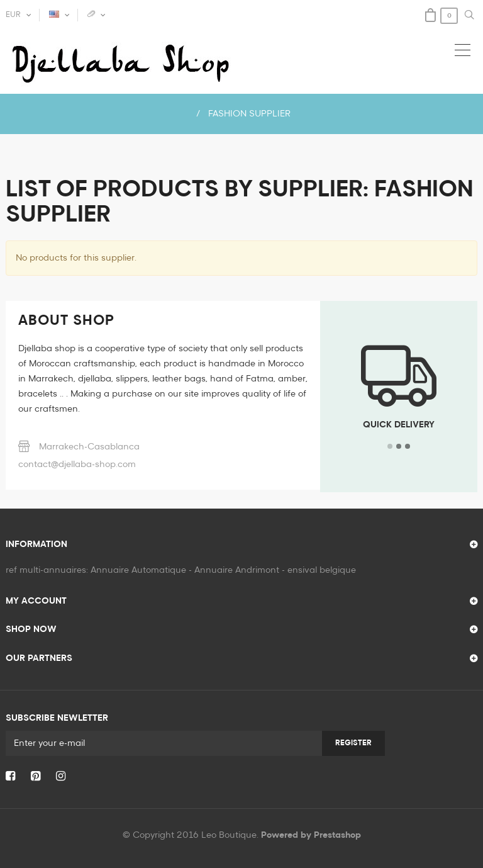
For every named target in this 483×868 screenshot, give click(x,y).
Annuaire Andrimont (237, 570)
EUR (13, 15)
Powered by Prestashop (311, 835)
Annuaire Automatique (138, 570)
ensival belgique (322, 570)
